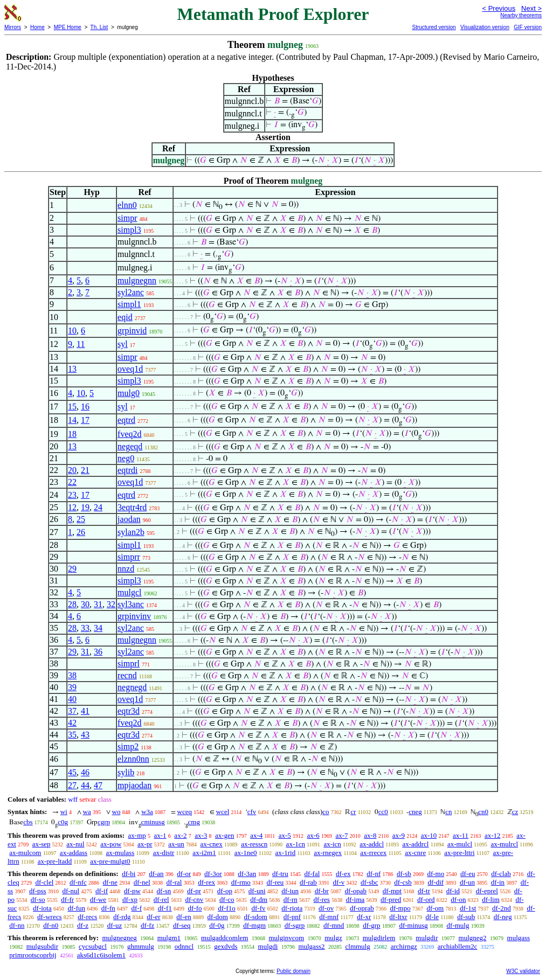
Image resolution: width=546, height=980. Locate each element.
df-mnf (329, 917)
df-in (498, 882)
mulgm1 (169, 938)
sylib (126, 772)
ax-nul (75, 844)
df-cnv (194, 899)
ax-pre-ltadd (55, 861)
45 (72, 772)
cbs (28, 822)
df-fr (67, 899)
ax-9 (399, 835)
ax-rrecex (373, 853)
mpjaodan (134, 785)
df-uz (115, 925)
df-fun (77, 908)
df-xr (364, 917)
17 (85, 420)
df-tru (280, 874)
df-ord (426, 899)
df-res (322, 899)
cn (448, 812)
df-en (184, 917)
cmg (194, 822)
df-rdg (122, 917)
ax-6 (313, 835)
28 (72, 604)
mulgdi (268, 946)
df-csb (403, 882)
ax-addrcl (415, 844)
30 (85, 604)
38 (72, 675)
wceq (185, 812)
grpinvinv (134, 616)
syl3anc (131, 604)
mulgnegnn (137, 280)
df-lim (491, 899)
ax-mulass (120, 853)
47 (98, 785)
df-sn (164, 891)
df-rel (161, 899)
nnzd (126, 569)
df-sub (466, 917)
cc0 (383, 812)
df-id (453, 891)
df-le (433, 917)
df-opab (356, 891)
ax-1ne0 (246, 853)
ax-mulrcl (505, 844)
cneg (415, 812)
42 (72, 723)
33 (85, 628)
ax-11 (461, 835)
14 (72, 420)
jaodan (129, 519)
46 (85, 772)
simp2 (128, 746)
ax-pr (145, 844)
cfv (252, 812)
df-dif (436, 882)
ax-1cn (296, 844)
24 (98, 507)
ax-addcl (372, 844)
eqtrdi (127, 470)
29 (72, 569)
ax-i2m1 (204, 853)
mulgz (333, 938)
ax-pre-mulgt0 (110, 861)
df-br (322, 891)
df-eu (468, 874)
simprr (129, 557)
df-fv (259, 908)
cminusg (153, 822)
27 (72, 785)
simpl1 (129, 304)
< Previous (499, 8)
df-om (435, 908)
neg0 (126, 458)
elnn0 (127, 205)
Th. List (99, 27)
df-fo (195, 908)
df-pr (194, 891)
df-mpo (400, 908)
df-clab (501, 874)
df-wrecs (49, 917)
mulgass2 (311, 946)
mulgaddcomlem (224, 938)
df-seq (182, 925)
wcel (223, 812)
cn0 (483, 812)
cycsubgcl (93, 946)
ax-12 (493, 835)
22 (72, 482)
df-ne (110, 882)
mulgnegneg (119, 938)
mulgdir (427, 938)
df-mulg (458, 925)
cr (353, 812)
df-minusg (413, 925)
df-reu (275, 882)
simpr (127, 218)
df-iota (42, 908)
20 (72, 470)
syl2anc (131, 292)
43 (85, 735)
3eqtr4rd (132, 507)
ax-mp (137, 835)
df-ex (343, 874)
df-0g (217, 925)
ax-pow (111, 844)
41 (85, 711)
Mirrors (13, 27)
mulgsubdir (42, 946)
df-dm (259, 899)
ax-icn (332, 844)
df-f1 (165, 908)
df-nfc (78, 882)
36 (98, 652)
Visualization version (485, 27)
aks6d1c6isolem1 (101, 955)
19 (85, 507)
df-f (137, 908)
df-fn (108, 908)
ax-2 (180, 835)
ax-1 (160, 835)
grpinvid (132, 331)
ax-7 (341, 835)
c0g (63, 822)
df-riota (292, 908)
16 (85, 406)
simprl (129, 663)
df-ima (355, 899)
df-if (102, 891)
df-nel (142, 882)
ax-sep (42, 844)
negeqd (130, 446)
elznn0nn (133, 759)
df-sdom (256, 917)
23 (72, 495)
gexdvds (226, 946)
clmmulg (358, 946)
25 (81, 519)
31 (98, 604)
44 (85, 785)
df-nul (71, 891)
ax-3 (201, 835)
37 (72, 711)
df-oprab (362, 908)
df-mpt (392, 891)
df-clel (44, 882)
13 (72, 369)
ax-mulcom (25, 853)
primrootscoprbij (33, 955)
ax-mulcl (460, 844)
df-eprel (487, 891)
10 (72, 331)
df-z (83, 925)
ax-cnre (415, 853)
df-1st (468, 908)
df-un (467, 882)
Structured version (434, 27)
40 (72, 699)
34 (98, 628)
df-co (227, 899)
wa (87, 812)
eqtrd (126, 420)
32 (111, 604)
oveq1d (130, 369)
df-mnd (334, 925)
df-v (339, 882)
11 (81, 344)
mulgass (519, 938)
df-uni (257, 891)
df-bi (129, 874)
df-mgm (254, 925)
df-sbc (369, 882)
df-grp (372, 925)
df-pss (38, 891)
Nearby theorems (521, 15)
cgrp (104, 822)
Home (37, 27)
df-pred (391, 899)
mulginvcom (286, 938)
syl (123, 344)
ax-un (176, 844)
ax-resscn (254, 844)
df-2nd (502, 908)
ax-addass (74, 853)
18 (72, 434)
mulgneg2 (473, 938)
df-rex (206, 882)
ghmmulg (141, 946)
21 (85, 470)
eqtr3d (129, 711)
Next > (531, 8)
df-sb (404, 874)
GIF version (528, 27)
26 (81, 532)
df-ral (174, 882)
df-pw (132, 891)
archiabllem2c (458, 946)
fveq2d (129, 434)
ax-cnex (212, 844)
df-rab (308, 882)
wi (64, 812)
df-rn (291, 899)
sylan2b (131, 532)
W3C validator (523, 971)
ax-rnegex (328, 853)
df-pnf (292, 917)
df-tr (424, 891)
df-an (156, 874)
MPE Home (68, 27)
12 (72, 507)
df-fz (147, 925)
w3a (147, 812)
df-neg (503, 917)
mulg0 (129, 393)
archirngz (404, 946)
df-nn (17, 925)
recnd (127, 675)
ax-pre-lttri (459, 853)
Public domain (293, 971)
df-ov (326, 908)
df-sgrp (295, 925)
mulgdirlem (379, 938)
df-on (458, 899)
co (326, 812)
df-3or (213, 874)
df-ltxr (398, 917)
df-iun (290, 891)
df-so (38, 899)
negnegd (132, 687)
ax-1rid (286, 853)
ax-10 (429, 835)
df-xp (130, 899)
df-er (153, 917)
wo (116, 812)
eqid (125, 317)
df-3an (247, 874)
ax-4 (256, 835)
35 (72, 735)
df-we (98, 899)
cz (515, 812)
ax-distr (164, 853)
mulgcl (129, 592)
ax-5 (285, 835)
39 (72, 687)
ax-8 (370, 835)
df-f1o (227, 908)
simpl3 (129, 230)
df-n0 (51, 925)
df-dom (218, 917)
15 (72, 406)
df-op (225, 891)
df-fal (312, 874)
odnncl (184, 946)
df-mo (436, 874)
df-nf (374, 874)
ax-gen (224, 835)
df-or (184, 874)
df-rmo (241, 882)
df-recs (87, 917)
